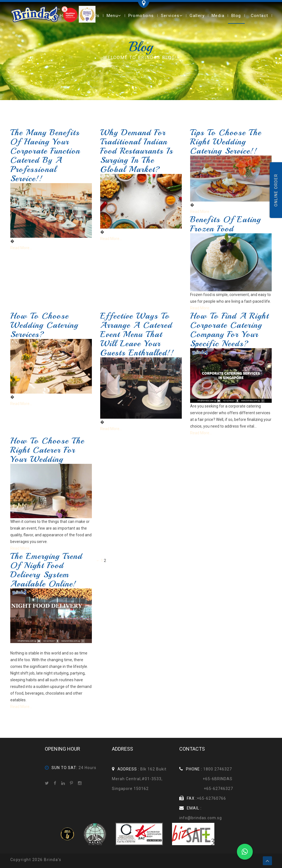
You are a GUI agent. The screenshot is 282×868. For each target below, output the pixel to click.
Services (172, 16)
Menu (114, 16)
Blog (236, 16)
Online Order (276, 190)
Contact (260, 16)
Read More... (21, 248)
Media (218, 16)
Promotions (141, 16)
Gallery (197, 16)
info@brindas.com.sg (201, 818)
